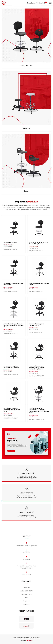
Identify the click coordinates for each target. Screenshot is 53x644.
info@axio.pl (27, 559)
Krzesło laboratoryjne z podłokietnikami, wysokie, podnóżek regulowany (37, 368)
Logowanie (27, 601)
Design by (27, 641)
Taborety (27, 128)
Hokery (26, 191)
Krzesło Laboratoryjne (10, 242)
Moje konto (26, 604)
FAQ (27, 597)
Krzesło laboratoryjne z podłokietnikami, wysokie (11, 367)
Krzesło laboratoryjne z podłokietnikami (36, 325)
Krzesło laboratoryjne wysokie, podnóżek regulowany (39, 243)
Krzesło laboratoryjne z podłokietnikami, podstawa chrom (12, 410)
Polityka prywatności (27, 591)
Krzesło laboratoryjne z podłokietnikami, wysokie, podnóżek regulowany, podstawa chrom (39, 411)
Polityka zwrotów (26, 594)
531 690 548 (26, 552)
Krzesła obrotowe (26, 66)
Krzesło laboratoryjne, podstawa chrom (39, 284)
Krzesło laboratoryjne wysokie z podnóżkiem (13, 284)
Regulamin (27, 587)
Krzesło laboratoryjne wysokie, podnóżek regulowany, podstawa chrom (13, 325)
